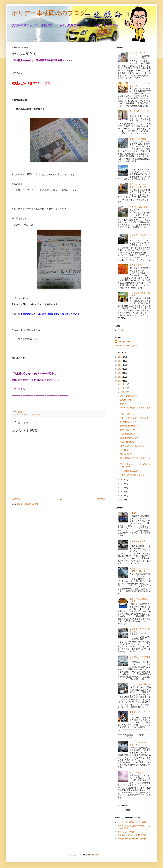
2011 (121, 377)
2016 (121, 357)
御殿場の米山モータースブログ (132, 839)
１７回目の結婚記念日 (130, 471)
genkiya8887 (124, 342)
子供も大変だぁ (127, 414)
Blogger (97, 855)
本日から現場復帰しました (132, 475)
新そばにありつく (128, 422)
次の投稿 (16, 499)
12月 (123, 384)
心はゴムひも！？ (138, 53)
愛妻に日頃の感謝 (138, 139)
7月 (122, 488)
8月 (122, 484)
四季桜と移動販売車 (139, 207)
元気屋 (121, 330)
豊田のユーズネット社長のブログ (133, 835)
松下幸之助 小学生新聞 (30, 415)
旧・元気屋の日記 (127, 832)
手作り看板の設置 (128, 434)
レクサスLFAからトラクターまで (139, 744)
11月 (123, 388)
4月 (122, 500)
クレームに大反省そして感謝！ (134, 418)
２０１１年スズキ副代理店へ (133, 446)
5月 (122, 496)
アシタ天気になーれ (129, 396)
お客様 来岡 (126, 400)
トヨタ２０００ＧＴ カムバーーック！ (140, 542)
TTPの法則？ (126, 450)
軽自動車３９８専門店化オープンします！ (140, 658)
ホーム (59, 499)
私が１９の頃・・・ (129, 454)
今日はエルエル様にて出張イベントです (140, 186)
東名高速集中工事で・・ (131, 438)
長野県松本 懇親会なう (131, 426)
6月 (122, 492)
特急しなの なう (129, 430)
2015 (121, 361)
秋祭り (123, 404)
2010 (121, 381)
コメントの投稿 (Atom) (27, 504)
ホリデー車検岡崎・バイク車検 (132, 822)
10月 (123, 392)
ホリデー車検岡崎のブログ (49, 13)
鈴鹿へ (133, 166)
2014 (121, 365)
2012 (121, 373)
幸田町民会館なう (128, 442)
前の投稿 (101, 499)
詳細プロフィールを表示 (126, 346)
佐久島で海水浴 (137, 773)
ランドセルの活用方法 (140, 684)
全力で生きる (136, 265)
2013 (121, 369)
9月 (122, 480)
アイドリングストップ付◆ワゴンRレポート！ (140, 570)
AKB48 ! (133, 513)
